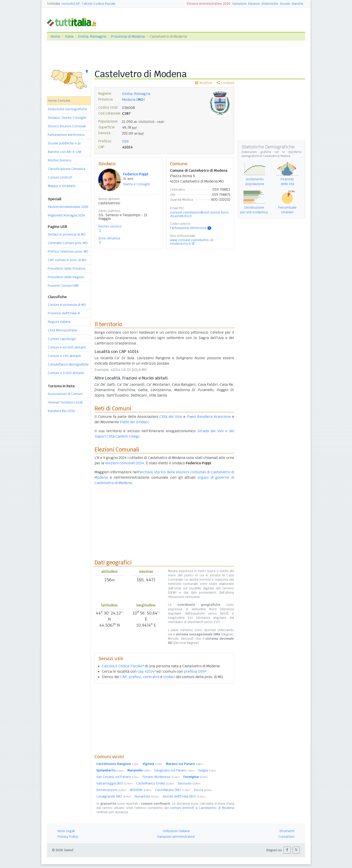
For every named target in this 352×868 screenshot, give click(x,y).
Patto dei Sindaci (134, 422)
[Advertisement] (164, 718)
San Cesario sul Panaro (118, 777)
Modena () (133, 100)
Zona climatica (109, 238)
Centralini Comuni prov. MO (68, 243)
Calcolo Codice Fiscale (99, 4)
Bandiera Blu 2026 (61, 411)
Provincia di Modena (128, 36)
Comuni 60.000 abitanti (67, 347)
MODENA (141, 790)
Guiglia (207, 770)
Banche (298, 4)
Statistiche (270, 4)
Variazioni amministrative (176, 837)
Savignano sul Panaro (174, 770)
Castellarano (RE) (173, 790)
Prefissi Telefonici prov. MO (68, 251)
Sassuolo (189, 783)
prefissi (135, 677)
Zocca (203, 790)
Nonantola (147, 796)
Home (55, 36)
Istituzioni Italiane (176, 831)
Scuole (285, 4)
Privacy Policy (68, 837)
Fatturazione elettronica (66, 135)
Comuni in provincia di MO (67, 305)
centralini (151, 677)
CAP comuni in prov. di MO (67, 260)
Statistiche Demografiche (67, 109)
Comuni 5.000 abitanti (66, 373)
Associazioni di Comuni (65, 394)
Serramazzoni (111, 790)
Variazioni (239, 4)
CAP (123, 677)
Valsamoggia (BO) (114, 783)
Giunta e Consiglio (137, 184)
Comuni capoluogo (62, 339)
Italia (69, 36)
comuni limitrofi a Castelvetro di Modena (202, 808)
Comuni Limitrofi (60, 177)
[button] (287, 850)
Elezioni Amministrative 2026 (209, 4)
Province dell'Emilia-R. (64, 313)
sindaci (169, 677)
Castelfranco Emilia (155, 783)
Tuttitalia (53, 4)
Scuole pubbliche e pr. (65, 143)
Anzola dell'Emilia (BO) (184, 796)
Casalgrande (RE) (114, 796)
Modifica (204, 83)
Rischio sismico (110, 226)
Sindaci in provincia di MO (67, 234)
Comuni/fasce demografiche (68, 364)
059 (125, 141)
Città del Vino (171, 417)
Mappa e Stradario (62, 186)
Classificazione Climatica (66, 169)
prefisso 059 (195, 671)
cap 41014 (146, 671)
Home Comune (59, 101)
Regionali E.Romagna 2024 (66, 215)
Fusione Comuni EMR (63, 286)
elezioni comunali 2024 (125, 463)
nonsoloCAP (71, 4)
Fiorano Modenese (161, 777)
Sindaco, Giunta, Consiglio (67, 118)
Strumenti (287, 831)
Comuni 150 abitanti (64, 356)
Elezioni (254, 4)
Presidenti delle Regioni (66, 277)
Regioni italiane (59, 322)
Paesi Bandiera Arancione (209, 417)
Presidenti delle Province (67, 269)
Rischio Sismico (60, 160)
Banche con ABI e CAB (65, 152)
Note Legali (66, 831)
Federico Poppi (136, 174)
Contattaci (286, 837)
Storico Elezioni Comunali (67, 126)
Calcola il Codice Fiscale (123, 666)
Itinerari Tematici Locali (65, 402)
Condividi (225, 83)
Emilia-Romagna (92, 36)
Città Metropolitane (63, 330)
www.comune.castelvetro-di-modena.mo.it (192, 242)
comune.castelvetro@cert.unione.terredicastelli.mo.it (199, 214)
